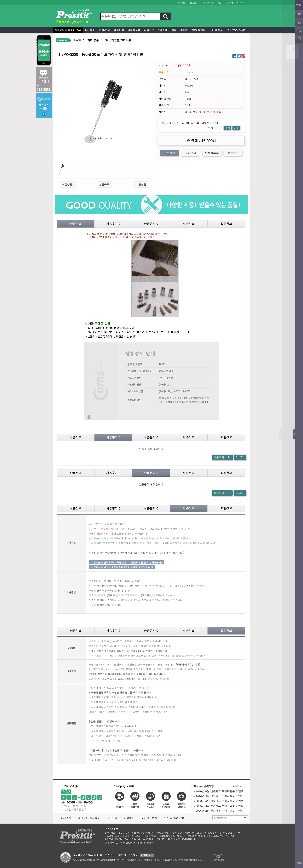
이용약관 (129, 818)
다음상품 (141, 184)
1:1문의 (229, 3)
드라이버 (162, 30)
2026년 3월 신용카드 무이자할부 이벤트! (219, 806)
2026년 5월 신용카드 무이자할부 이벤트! (219, 796)
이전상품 (67, 184)
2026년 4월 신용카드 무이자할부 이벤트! (219, 801)
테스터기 (90, 30)
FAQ (219, 3)
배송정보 (189, 224)
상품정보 (76, 224)
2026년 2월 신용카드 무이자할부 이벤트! (219, 811)
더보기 (240, 457)
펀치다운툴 (133, 30)
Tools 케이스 (199, 30)
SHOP (77, 40)
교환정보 (226, 224)
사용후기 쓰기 (222, 457)
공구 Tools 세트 (236, 30)
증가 (227, 128)
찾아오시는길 (149, 818)
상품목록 (104, 184)
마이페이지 (207, 3)
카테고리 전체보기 (68, 30)
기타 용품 (217, 30)
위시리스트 (212, 153)
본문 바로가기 (0, 0)
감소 (236, 128)
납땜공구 (148, 30)
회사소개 (66, 818)
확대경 (184, 30)
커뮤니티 (112, 818)
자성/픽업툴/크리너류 (118, 40)
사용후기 (241, 3)
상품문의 (151, 224)
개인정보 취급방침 (89, 818)
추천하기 (233, 153)
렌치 (174, 30)
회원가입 (181, 3)
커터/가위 (104, 30)
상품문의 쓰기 (222, 493)
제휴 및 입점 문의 (175, 818)
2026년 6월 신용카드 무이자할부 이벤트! (219, 791)
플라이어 (118, 30)
